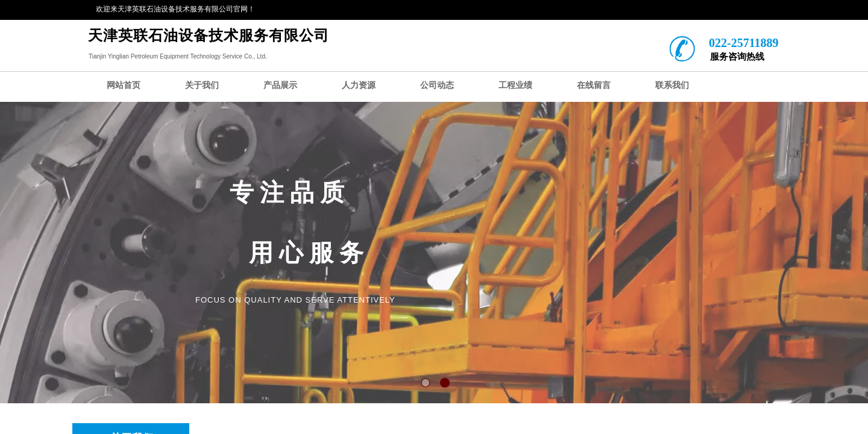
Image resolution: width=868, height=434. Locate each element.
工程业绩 (515, 85)
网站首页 (124, 85)
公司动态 (437, 85)
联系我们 (672, 85)
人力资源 (359, 85)
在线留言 (594, 85)
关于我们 (202, 85)
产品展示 (280, 85)
